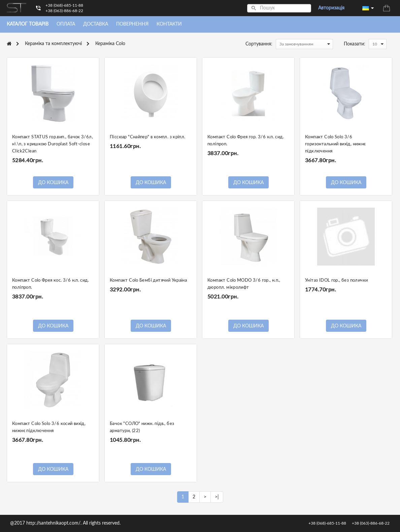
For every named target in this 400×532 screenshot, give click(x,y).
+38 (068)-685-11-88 (64, 5)
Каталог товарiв (28, 24)
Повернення (132, 24)
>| (217, 497)
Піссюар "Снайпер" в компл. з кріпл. (148, 137)
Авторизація (331, 8)
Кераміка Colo (110, 44)
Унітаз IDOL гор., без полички (336, 280)
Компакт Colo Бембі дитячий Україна (148, 280)
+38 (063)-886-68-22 (64, 11)
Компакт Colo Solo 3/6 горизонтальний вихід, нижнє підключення (336, 144)
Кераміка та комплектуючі (53, 44)
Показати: (355, 44)
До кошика (53, 183)
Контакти (169, 24)
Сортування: (259, 44)
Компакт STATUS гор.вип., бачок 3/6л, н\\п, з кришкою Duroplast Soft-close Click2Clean (53, 144)
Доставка (96, 24)
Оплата (66, 24)
